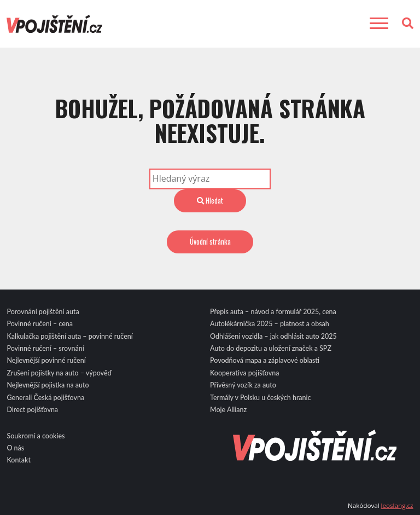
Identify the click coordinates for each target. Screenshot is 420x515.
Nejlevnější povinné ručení (46, 360)
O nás (15, 448)
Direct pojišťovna (32, 410)
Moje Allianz (228, 410)
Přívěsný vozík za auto (243, 385)
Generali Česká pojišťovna (45, 398)
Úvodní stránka (210, 241)
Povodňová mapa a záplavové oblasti (265, 360)
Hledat (210, 200)
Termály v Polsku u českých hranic (261, 398)
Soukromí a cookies (36, 436)
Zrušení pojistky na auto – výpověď (59, 373)
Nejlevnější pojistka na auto (48, 385)
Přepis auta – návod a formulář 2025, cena (273, 312)
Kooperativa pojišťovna (244, 373)
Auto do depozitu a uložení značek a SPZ (271, 348)
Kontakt (19, 460)
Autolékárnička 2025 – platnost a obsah (270, 324)
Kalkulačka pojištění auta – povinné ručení (69, 336)
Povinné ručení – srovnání (45, 348)
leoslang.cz (397, 505)
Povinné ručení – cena (40, 324)
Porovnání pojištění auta (43, 312)
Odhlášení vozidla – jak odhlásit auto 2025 (273, 336)
